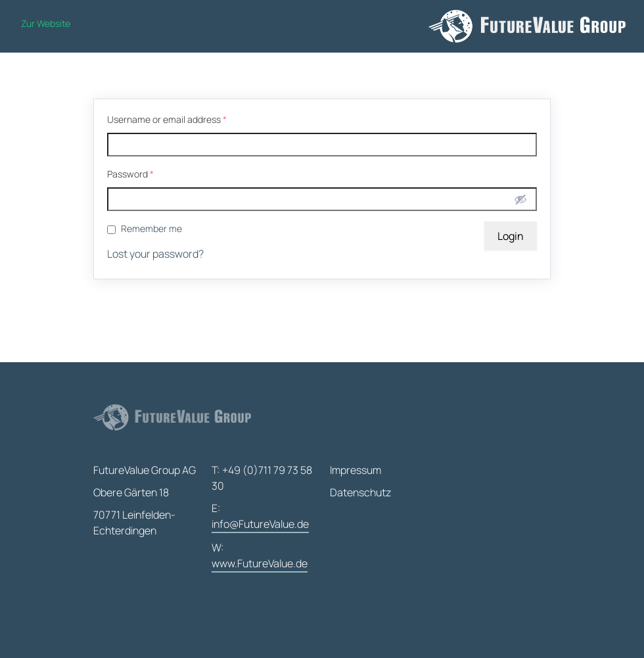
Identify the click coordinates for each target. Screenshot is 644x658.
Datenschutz (360, 492)
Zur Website (46, 23)
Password (130, 174)
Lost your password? (155, 254)
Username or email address (167, 119)
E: (260, 517)
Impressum (356, 470)
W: (260, 556)
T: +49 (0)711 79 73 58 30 (262, 478)
